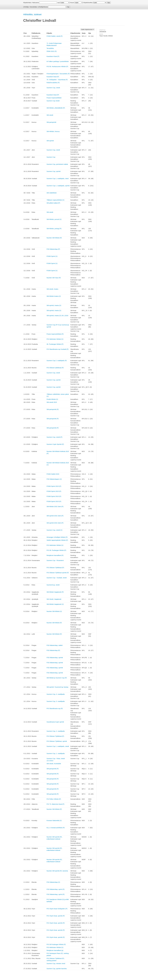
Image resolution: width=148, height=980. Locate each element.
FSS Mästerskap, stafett (55, 645)
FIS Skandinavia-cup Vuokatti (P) (58, 349)
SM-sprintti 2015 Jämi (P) (55, 516)
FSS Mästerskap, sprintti (55, 658)
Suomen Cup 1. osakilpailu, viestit (58, 746)
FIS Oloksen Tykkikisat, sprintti (57, 741)
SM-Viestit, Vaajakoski (54, 599)
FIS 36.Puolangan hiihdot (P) (56, 944)
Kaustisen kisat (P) (53, 77)
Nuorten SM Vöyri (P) (54, 278)
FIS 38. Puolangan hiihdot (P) (56, 550)
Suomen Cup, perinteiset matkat (57, 164)
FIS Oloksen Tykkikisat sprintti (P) (58, 573)
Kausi (72, 3)
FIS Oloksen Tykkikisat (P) (55, 568)
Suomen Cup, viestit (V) (54, 530)
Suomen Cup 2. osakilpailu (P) (57, 361)
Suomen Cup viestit (53, 101)
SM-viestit (50, 115)
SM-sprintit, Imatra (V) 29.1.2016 (57, 316)
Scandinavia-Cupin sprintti (55, 722)
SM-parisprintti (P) (53, 409)
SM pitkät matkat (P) (53, 203)
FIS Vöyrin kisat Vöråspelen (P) (57, 909)
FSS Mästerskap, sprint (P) (56, 889)
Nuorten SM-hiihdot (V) (54, 611)
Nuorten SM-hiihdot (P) (54, 238)
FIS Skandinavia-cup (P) (55, 708)
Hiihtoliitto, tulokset (32, 14)
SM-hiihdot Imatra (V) (54, 296)
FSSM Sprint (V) (52, 256)
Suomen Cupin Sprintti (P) (55, 444)
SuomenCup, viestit (53, 585)
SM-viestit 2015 (52, 402)
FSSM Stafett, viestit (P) (55, 36)
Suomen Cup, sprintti (54, 171)
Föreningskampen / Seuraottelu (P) (58, 74)
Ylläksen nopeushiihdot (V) (55, 200)
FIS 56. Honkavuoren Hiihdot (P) (57, 66)
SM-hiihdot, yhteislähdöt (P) (56, 108)
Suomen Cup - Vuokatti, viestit (57, 578)
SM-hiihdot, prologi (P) (54, 229)
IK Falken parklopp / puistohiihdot (58, 61)
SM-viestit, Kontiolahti (54, 764)
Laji (58, 3)
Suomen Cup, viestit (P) (54, 437)
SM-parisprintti (51, 122)
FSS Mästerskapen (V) (54, 479)
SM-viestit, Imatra (52, 289)
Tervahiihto (50, 48)
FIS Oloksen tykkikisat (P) (55, 368)
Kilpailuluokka (88, 3)
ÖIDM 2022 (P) (52, 51)
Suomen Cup (51, 157)
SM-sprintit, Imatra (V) (54, 305)
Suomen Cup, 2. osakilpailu (56, 731)
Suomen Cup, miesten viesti (56, 963)
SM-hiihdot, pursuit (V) (54, 219)
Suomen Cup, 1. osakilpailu (56, 753)
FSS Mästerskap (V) (53, 882)
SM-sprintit (50, 141)
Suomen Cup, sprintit (54, 380)
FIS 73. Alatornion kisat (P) (55, 804)
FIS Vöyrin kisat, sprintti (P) (56, 916)
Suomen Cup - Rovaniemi (55, 560)
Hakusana (36, 3)
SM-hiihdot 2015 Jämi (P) (55, 506)
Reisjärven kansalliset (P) (55, 555)
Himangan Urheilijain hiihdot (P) (57, 537)
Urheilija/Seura (43, 7)
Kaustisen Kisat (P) (53, 56)
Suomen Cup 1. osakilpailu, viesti (58, 178)
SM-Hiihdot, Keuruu (53, 131)
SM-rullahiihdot (52, 193)
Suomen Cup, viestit (53, 88)
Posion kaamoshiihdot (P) (55, 334)
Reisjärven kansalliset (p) (55, 950)
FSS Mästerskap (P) (53, 249)
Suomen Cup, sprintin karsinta (57, 969)
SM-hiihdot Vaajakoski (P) (55, 592)
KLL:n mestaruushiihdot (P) (56, 828)
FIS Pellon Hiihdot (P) (54, 799)
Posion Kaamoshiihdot (54, 98)
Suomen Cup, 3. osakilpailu (56, 694)
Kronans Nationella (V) (54, 820)
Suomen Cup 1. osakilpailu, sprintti (58, 186)
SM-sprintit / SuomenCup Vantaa (57, 687)
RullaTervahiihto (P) (53, 83)
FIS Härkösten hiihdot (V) (55, 339)
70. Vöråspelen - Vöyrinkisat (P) (57, 80)
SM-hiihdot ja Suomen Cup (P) (57, 678)
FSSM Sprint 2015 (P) (54, 486)
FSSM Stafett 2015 (53, 474)
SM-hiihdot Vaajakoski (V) (55, 604)
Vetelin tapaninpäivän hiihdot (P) (57, 540)
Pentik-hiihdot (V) (52, 399)
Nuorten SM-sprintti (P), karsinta (57, 871)
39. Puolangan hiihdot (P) (55, 344)
